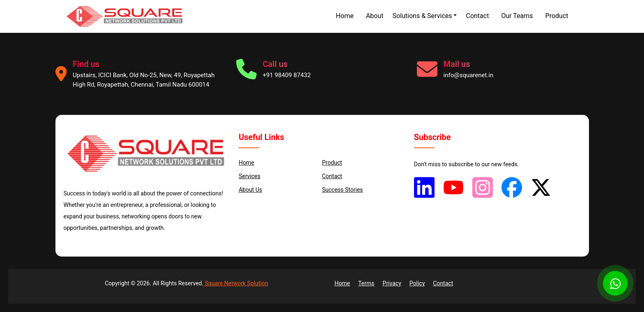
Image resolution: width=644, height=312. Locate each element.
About (375, 16)
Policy (417, 283)
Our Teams (517, 16)
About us (250, 190)
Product (557, 16)
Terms (366, 283)
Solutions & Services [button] (422, 16)
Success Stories (343, 190)
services (250, 176)
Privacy (392, 283)
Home (345, 16)
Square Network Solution (236, 283)
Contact (477, 16)
